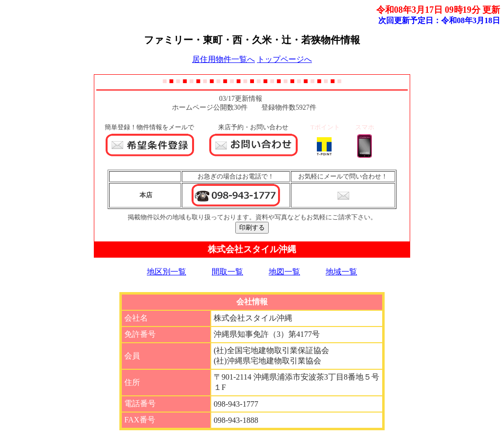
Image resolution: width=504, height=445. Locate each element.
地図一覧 (284, 272)
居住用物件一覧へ (224, 59)
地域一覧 (341, 272)
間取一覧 (227, 272)
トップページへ (284, 59)
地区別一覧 (167, 272)
